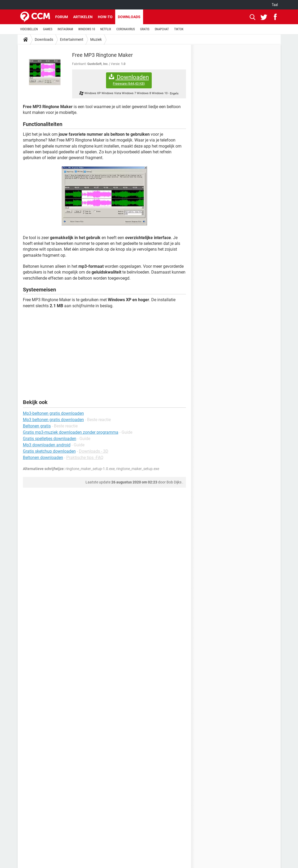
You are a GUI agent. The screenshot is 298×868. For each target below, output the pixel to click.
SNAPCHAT (162, 29)
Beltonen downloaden (43, 458)
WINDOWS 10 (87, 29)
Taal (275, 5)
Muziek (96, 39)
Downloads (129, 17)
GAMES (48, 29)
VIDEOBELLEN (29, 29)
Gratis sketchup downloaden (49, 451)
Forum (62, 17)
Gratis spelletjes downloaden (50, 439)
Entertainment (72, 39)
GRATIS (145, 29)
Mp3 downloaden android (47, 445)
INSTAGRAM (65, 29)
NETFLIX (106, 29)
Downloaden (129, 80)
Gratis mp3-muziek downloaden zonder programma (71, 432)
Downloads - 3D (94, 451)
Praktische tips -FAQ (85, 458)
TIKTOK (179, 29)
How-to (105, 17)
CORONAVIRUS (126, 29)
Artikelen (83, 17)
